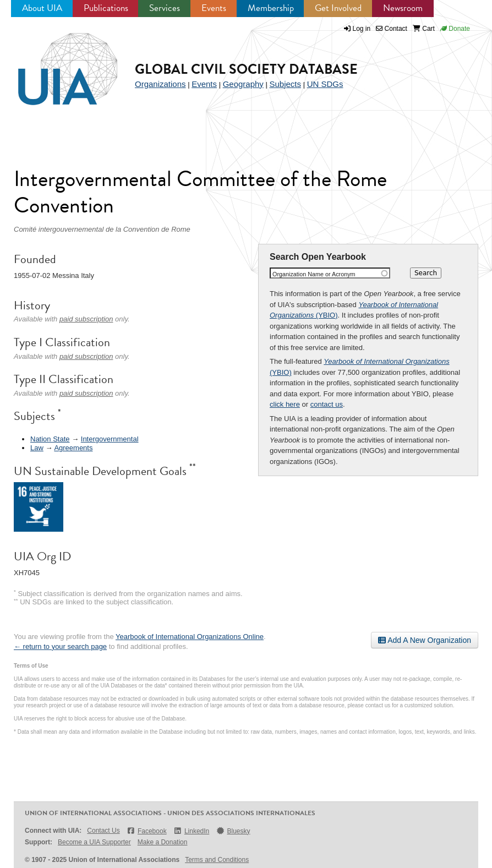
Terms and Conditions (217, 860)
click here (285, 404)
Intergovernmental (110, 439)
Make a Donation (163, 842)
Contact (392, 29)
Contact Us (103, 831)
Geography (243, 84)
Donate (455, 29)
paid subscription (86, 319)
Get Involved (338, 8)
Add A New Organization (425, 640)
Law (37, 448)
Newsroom (403, 8)
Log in (362, 29)
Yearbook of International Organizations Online (190, 637)
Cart (424, 29)
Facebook (147, 831)
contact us (327, 404)
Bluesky (233, 831)
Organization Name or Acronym (314, 274)
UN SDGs (325, 84)
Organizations (160, 84)
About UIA (42, 8)
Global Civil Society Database (246, 69)
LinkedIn (192, 831)
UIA (55, 63)
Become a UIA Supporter (94, 842)
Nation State (50, 439)
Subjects (285, 84)
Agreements (73, 448)
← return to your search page (60, 646)
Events (214, 8)
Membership (271, 8)
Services (165, 8)
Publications (106, 8)
